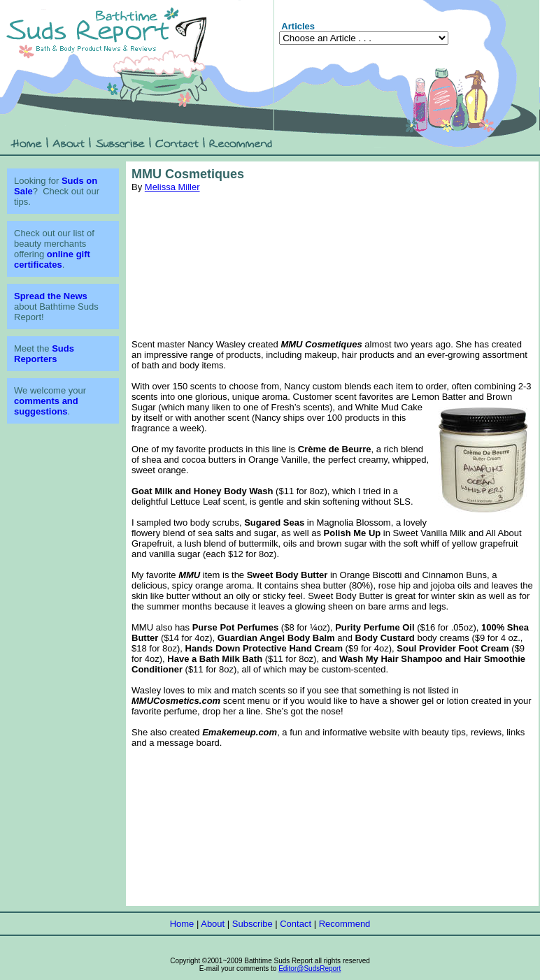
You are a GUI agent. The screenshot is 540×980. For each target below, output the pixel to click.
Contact (296, 924)
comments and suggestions (46, 406)
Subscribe (253, 924)
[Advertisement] (333, 266)
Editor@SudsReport (310, 968)
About (213, 924)
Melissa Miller (172, 187)
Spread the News (51, 296)
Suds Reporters (44, 354)
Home (182, 924)
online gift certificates (52, 259)
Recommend (345, 924)
